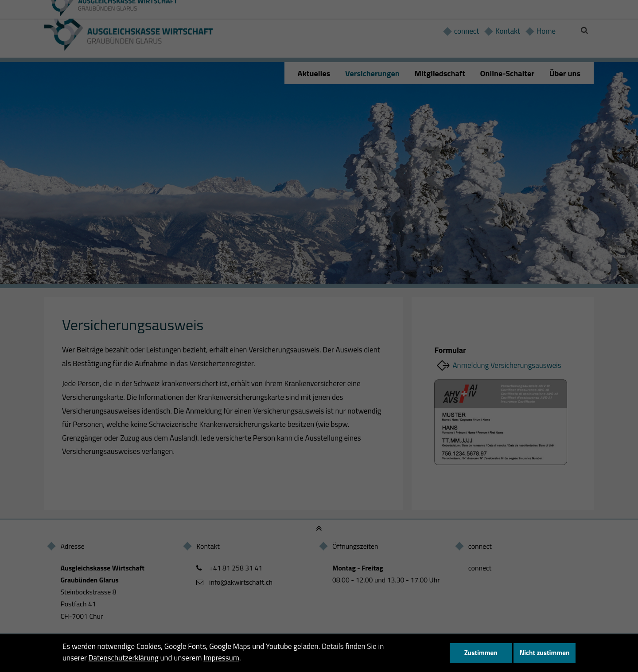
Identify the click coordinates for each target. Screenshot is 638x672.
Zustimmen (481, 653)
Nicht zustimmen (545, 653)
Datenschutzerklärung (124, 658)
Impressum (221, 658)
